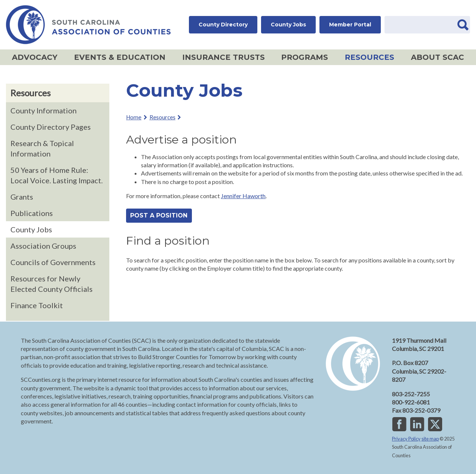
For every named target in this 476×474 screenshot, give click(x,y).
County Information (44, 110)
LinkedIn (417, 424)
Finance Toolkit (37, 305)
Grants (22, 197)
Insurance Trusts (221, 58)
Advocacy (32, 58)
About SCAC (435, 58)
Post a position (159, 215)
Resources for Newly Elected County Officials (52, 284)
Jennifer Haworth (243, 196)
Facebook (399, 424)
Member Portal (350, 25)
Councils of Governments (53, 262)
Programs (302, 58)
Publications (32, 213)
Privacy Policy (406, 439)
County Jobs (288, 25)
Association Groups (43, 246)
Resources (367, 58)
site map (430, 439)
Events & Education (117, 58)
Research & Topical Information (42, 148)
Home (134, 117)
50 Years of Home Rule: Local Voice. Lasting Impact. (57, 175)
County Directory (223, 25)
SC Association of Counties (88, 25)
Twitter (435, 424)
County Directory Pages (51, 127)
